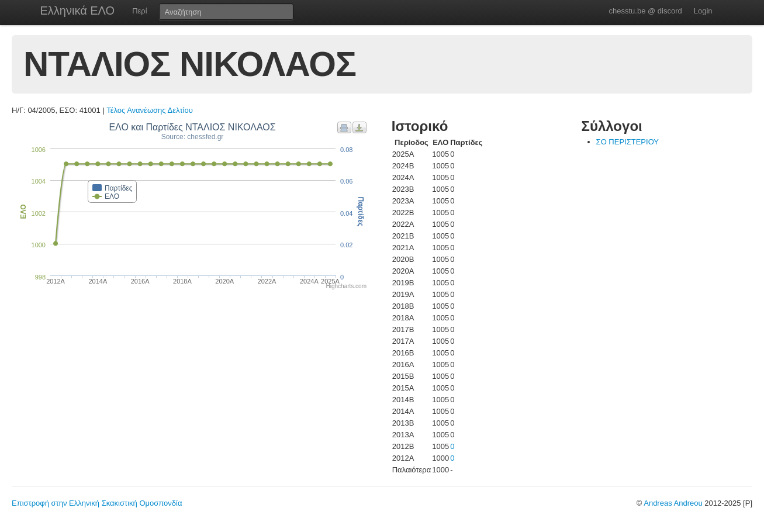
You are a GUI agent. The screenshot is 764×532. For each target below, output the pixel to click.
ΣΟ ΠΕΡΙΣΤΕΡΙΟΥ (628, 142)
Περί (139, 11)
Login (703, 11)
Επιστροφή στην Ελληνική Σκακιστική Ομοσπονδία (97, 503)
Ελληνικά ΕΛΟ (78, 11)
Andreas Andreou (673, 503)
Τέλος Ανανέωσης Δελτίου (150, 110)
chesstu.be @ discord (645, 11)
